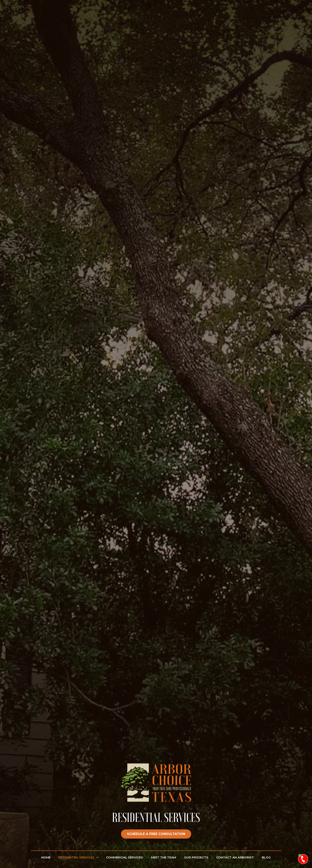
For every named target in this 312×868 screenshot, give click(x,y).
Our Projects (196, 857)
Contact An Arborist (235, 857)
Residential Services (78, 858)
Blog (266, 857)
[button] (156, 834)
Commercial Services (124, 857)
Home (46, 857)
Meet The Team (163, 857)
